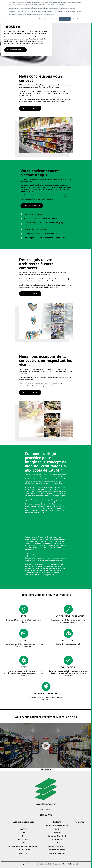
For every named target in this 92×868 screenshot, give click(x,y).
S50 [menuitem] (23, 836)
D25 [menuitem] (23, 843)
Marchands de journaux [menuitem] (57, 850)
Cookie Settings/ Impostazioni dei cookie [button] (48, 19)
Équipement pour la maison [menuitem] (57, 846)
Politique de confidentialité (60, 864)
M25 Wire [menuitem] (23, 829)
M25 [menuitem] (23, 826)
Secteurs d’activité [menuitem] (23, 850)
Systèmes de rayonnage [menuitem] (23, 822)
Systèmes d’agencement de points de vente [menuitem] (23, 846)
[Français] (46, 769)
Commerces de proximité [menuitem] (57, 836)
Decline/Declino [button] (77, 19)
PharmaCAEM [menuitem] (23, 839)
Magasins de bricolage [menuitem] (57, 853)
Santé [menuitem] (57, 829)
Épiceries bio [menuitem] (57, 833)
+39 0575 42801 (46, 809)
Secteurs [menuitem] (57, 822)
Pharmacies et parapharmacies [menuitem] (57, 826)
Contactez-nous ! (15, 50)
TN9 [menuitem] (23, 833)
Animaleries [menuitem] (57, 843)
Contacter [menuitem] (80, 822)
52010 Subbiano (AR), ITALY (46, 804)
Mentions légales (44, 864)
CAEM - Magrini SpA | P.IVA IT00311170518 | (25, 864)
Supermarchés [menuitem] (57, 839)
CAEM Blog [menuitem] (23, 853)
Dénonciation (75, 864)
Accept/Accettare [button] (65, 19)
